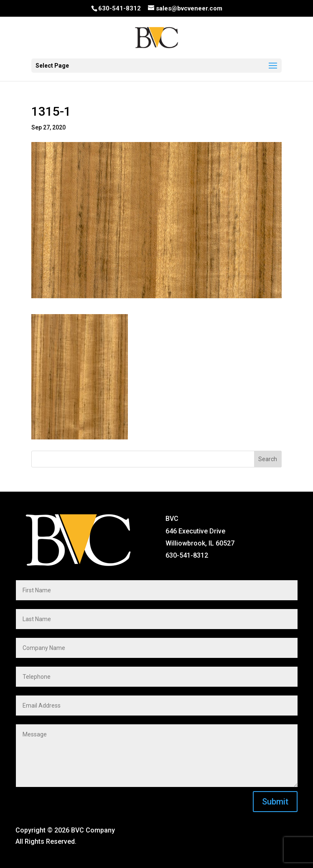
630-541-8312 (120, 8)
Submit (275, 802)
